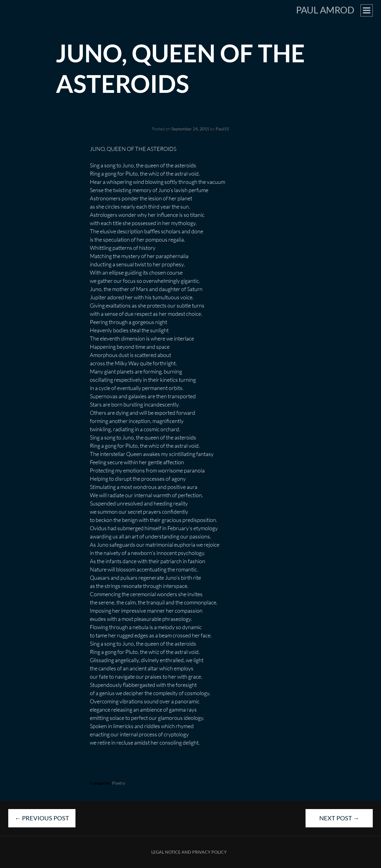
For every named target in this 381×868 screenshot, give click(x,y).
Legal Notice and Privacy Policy (189, 852)
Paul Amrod (325, 10)
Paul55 (222, 129)
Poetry (119, 783)
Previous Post (42, 818)
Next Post (339, 818)
